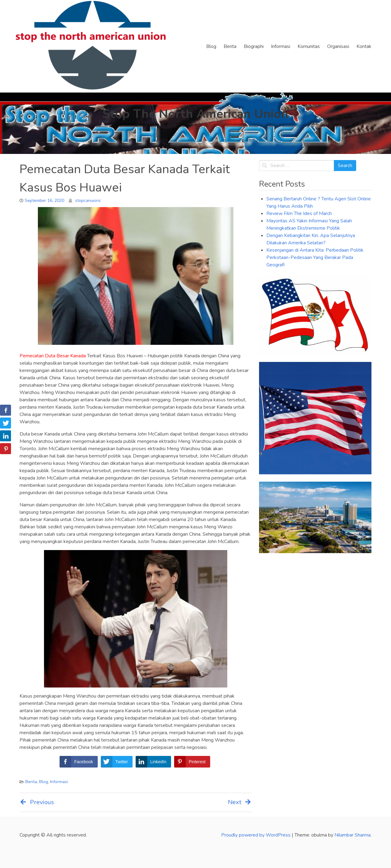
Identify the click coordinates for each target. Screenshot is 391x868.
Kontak (364, 46)
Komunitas (309, 46)
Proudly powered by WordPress (256, 835)
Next (240, 802)
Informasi (281, 46)
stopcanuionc (88, 201)
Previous (37, 802)
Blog (211, 46)
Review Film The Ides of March (299, 213)
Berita (230, 46)
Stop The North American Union (195, 114)
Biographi (254, 46)
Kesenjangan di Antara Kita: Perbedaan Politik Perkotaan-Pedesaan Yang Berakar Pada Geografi (315, 257)
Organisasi (338, 46)
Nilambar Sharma (353, 835)
